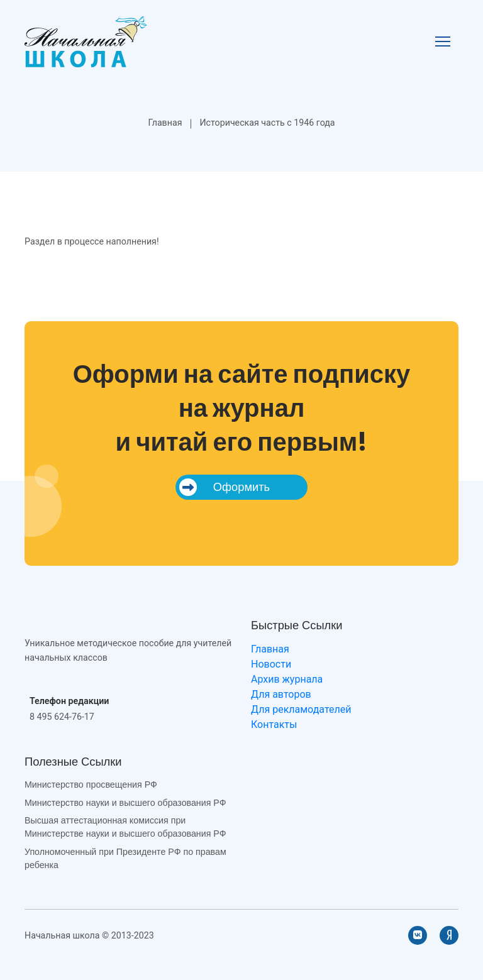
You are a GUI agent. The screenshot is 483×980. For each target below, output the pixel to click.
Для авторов (281, 694)
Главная (165, 123)
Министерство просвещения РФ (91, 785)
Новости (271, 664)
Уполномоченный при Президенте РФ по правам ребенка (125, 858)
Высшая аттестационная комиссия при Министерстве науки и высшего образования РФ (125, 827)
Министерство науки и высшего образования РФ (125, 803)
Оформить (225, 487)
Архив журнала (287, 679)
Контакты (274, 724)
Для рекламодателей (301, 709)
